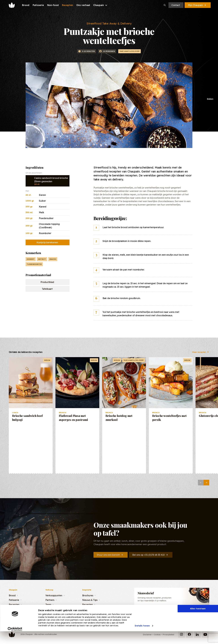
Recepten (14, 604)
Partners (50, 600)
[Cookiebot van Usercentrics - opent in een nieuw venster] (15, 640)
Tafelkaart (47, 289)
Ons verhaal (15, 609)
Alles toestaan (198, 619)
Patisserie (14, 600)
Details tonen (142, 636)
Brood (12, 595)
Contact (176, 5)
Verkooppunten (54, 595)
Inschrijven (193, 611)
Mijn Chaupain (197, 5)
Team (48, 604)
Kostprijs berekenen (47, 242)
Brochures (88, 595)
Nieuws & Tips (90, 600)
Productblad (47, 282)
